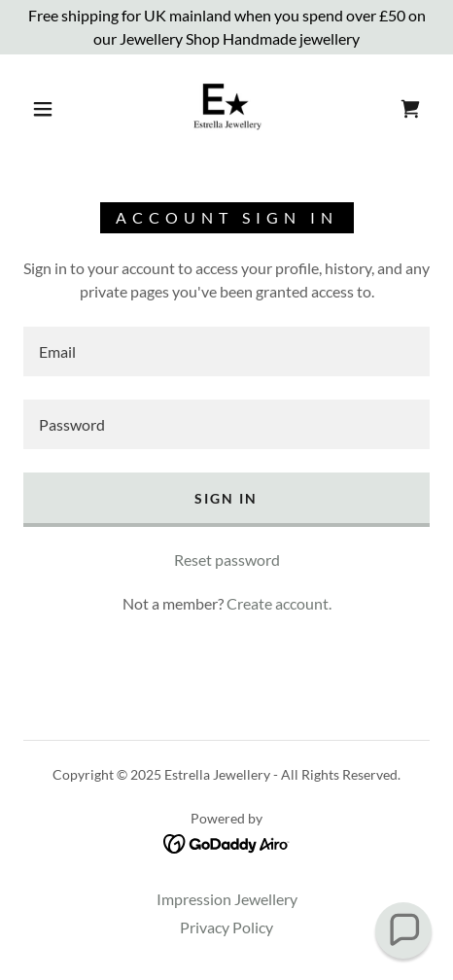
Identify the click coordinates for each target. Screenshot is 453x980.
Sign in (226, 498)
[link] (226, 109)
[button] (44, 109)
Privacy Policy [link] (226, 927)
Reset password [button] (227, 560)
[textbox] (226, 351)
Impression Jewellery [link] (227, 899)
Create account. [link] (279, 603)
